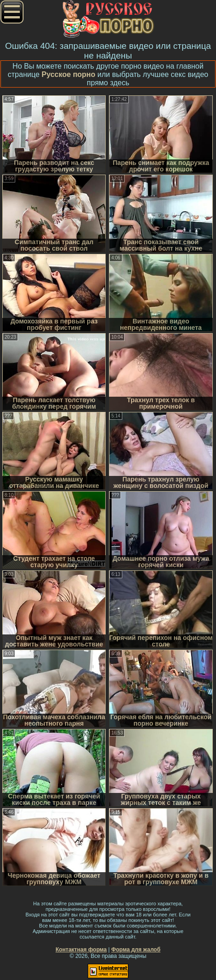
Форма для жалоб (136, 950)
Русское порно (69, 74)
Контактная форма (81, 950)
